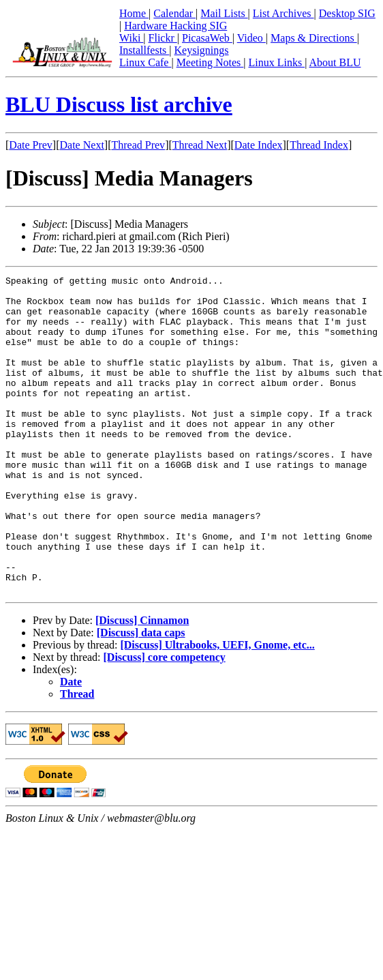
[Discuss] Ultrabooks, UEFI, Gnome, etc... (217, 708)
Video (251, 38)
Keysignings (202, 50)
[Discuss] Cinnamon (142, 684)
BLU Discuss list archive (119, 104)
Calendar (174, 13)
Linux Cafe (145, 62)
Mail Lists (224, 13)
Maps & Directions (314, 38)
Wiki (131, 38)
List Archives (284, 13)
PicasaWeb (207, 38)
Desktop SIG (347, 13)
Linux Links (276, 62)
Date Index (259, 145)
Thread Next (200, 145)
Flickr (163, 38)
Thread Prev (138, 145)
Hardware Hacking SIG (175, 26)
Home (134, 13)
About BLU (335, 62)
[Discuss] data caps (141, 696)
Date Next (82, 145)
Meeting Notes (210, 62)
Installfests (144, 50)
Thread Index (319, 145)
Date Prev (31, 145)
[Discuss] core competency (165, 721)
